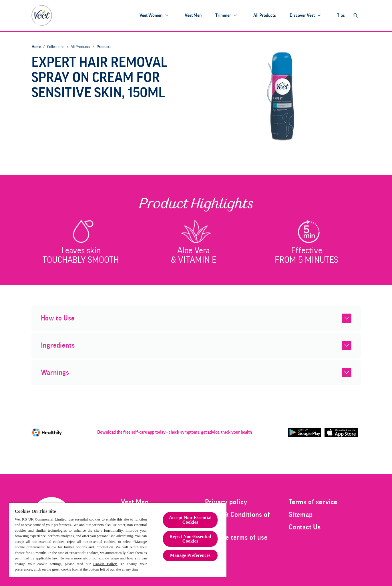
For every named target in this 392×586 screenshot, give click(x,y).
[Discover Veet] (302, 15)
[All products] (265, 15)
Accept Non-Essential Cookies (190, 520)
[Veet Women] (151, 15)
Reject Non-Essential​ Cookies (190, 539)
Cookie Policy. (105, 564)
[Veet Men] (193, 15)
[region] (118, 540)
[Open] (356, 15)
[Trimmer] (223, 15)
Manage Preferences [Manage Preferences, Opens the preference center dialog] (190, 555)
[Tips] (341, 15)
